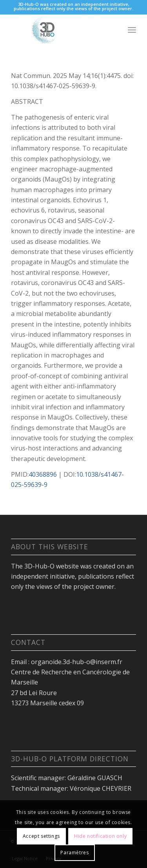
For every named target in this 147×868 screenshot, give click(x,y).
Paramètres (74, 853)
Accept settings (41, 836)
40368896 (43, 474)
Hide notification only (100, 836)
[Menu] (132, 30)
